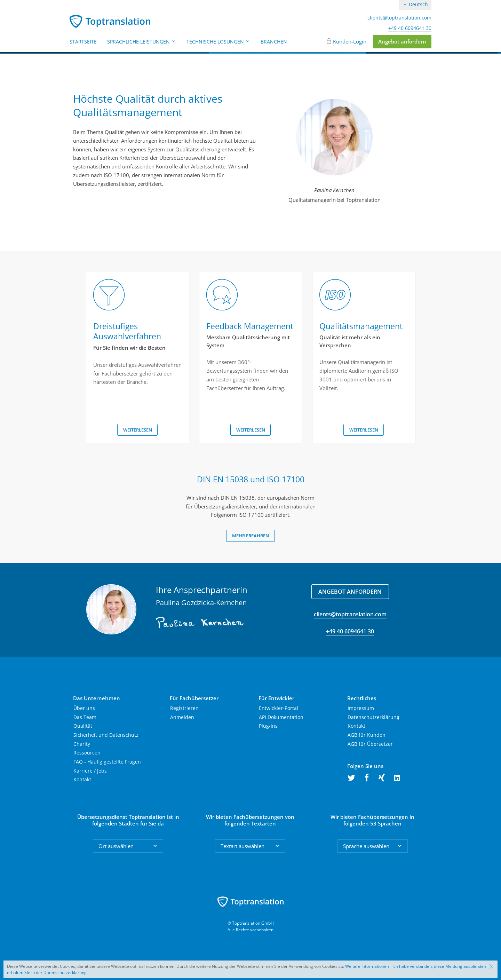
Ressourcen (87, 753)
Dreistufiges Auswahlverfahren (127, 331)
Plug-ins (268, 726)
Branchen (274, 42)
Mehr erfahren (250, 536)
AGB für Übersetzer (370, 744)
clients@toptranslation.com (399, 18)
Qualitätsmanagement (361, 326)
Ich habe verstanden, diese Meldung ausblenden (439, 966)
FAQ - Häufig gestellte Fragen (107, 762)
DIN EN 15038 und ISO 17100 (251, 479)
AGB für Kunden (367, 735)
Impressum (361, 708)
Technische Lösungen (218, 42)
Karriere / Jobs (90, 771)
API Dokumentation (281, 717)
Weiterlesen (138, 430)
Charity (82, 744)
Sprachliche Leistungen (142, 42)
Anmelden (182, 717)
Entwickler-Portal (279, 708)
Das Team (85, 717)
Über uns (84, 708)
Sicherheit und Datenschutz (106, 735)
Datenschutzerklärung (373, 717)
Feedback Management (250, 326)
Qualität (83, 726)
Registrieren (184, 708)
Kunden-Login (350, 41)
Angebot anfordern (402, 41)
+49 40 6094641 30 (410, 28)
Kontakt (82, 779)
